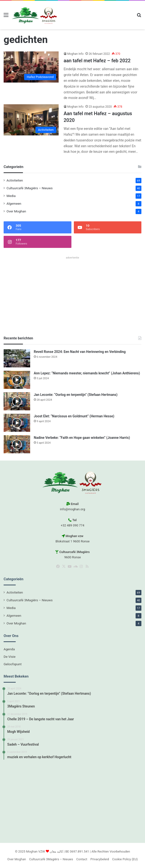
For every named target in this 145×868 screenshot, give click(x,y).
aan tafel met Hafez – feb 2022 (97, 61)
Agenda (9, 649)
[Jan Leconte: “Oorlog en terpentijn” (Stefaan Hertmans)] (17, 401)
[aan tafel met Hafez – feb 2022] (31, 67)
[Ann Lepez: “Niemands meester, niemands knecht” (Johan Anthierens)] (17, 380)
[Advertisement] (72, 295)
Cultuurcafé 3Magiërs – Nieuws (30, 188)
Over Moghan (16, 211)
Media (11, 196)
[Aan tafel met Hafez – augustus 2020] (31, 120)
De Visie (10, 657)
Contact (82, 859)
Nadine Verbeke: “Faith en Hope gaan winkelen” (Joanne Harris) (82, 438)
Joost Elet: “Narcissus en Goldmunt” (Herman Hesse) (74, 416)
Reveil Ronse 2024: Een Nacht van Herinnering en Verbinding (80, 352)
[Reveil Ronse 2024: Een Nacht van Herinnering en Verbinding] (17, 358)
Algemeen (14, 203)
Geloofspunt (13, 664)
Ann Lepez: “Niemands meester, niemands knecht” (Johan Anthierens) (87, 373)
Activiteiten (15, 180)
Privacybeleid (100, 859)
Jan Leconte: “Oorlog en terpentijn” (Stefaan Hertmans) (76, 395)
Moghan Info (76, 54)
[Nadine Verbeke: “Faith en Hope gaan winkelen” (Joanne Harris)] (17, 444)
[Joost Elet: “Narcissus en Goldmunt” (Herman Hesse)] (17, 423)
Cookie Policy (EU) (125, 859)
